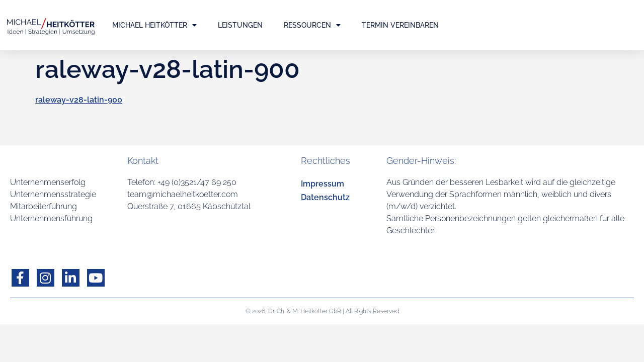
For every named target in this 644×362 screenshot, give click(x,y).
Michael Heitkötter (154, 25)
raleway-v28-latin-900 (79, 100)
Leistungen (240, 25)
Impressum (323, 184)
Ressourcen (312, 25)
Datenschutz (325, 197)
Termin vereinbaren (400, 25)
